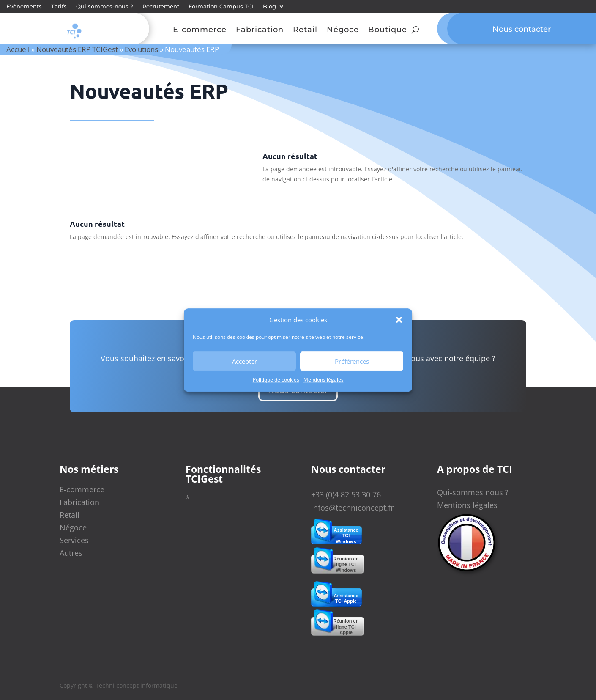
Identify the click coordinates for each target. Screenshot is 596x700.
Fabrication (260, 30)
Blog (269, 7)
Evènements (24, 7)
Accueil (18, 49)
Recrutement (161, 7)
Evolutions (141, 49)
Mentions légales (324, 380)
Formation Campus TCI (221, 7)
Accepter (245, 361)
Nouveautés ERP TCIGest (77, 49)
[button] (399, 320)
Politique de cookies (276, 380)
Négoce (343, 30)
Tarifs (59, 7)
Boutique (388, 30)
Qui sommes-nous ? (105, 7)
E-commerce (200, 30)
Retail (305, 30)
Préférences (352, 361)
